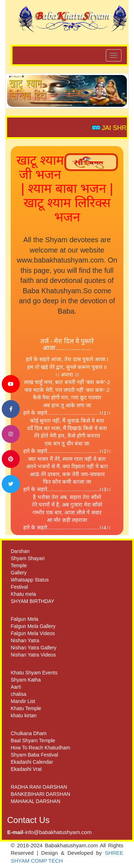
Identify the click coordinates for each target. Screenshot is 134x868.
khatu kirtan (24, 715)
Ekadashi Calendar (32, 762)
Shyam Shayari (28, 558)
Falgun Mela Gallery (33, 626)
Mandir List (23, 701)
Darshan (20, 551)
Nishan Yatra (25, 640)
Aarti (16, 687)
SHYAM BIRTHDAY (33, 601)
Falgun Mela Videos (33, 633)
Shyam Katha (26, 680)
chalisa (19, 694)
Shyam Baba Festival (34, 755)
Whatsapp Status (30, 580)
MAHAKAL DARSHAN (36, 801)
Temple (19, 565)
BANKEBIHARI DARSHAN (40, 794)
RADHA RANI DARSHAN (39, 787)
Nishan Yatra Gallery (34, 648)
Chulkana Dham (29, 733)
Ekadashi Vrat (26, 769)
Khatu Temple (26, 708)
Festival (19, 587)
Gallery (19, 573)
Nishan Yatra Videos (33, 655)
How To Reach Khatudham (40, 748)
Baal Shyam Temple (33, 740)
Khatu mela (23, 594)
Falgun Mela (24, 619)
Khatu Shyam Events (34, 673)
